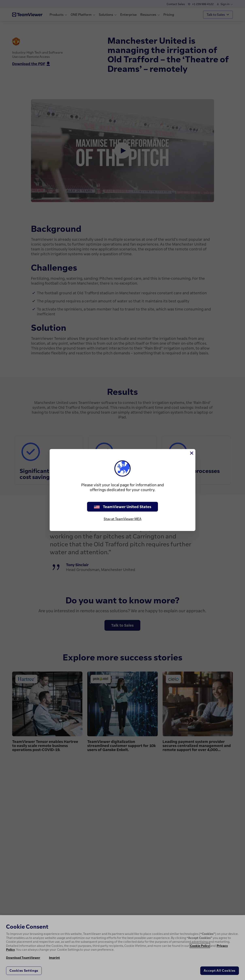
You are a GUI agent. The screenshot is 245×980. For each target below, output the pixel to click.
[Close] (191, 453)
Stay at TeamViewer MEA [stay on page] (122, 519)
